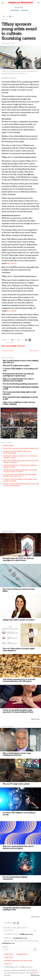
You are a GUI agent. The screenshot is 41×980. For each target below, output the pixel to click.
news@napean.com (20, 938)
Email (6, 16)
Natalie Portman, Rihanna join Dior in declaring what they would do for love (20, 471)
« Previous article (8, 351)
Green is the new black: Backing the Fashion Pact (21, 448)
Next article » (34, 351)
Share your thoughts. (13, 346)
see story (12, 263)
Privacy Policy (9, 954)
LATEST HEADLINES (7, 357)
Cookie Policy (9, 957)
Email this (8, 340)
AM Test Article (9, 446)
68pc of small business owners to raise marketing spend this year (17, 754)
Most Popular (15, 10)
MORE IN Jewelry (8, 532)
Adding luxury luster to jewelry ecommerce (19, 620)
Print (12, 16)
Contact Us (8, 964)
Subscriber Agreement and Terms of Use (18, 961)
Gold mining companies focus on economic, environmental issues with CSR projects (19, 680)
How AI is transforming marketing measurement (20, 384)
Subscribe (24, 10)
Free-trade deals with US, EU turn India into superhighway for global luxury (18, 375)
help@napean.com (26, 934)
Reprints (22, 340)
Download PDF (9, 343)
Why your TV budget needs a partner (16, 366)
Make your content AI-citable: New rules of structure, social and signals (18, 380)
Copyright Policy (22, 954)
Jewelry (4, 20)
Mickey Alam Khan (10, 78)
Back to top (35, 719)
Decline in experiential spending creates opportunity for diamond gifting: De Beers (18, 711)
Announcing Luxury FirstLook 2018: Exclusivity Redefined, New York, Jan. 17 (20, 475)
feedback (33, 973)
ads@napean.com (8, 943)
